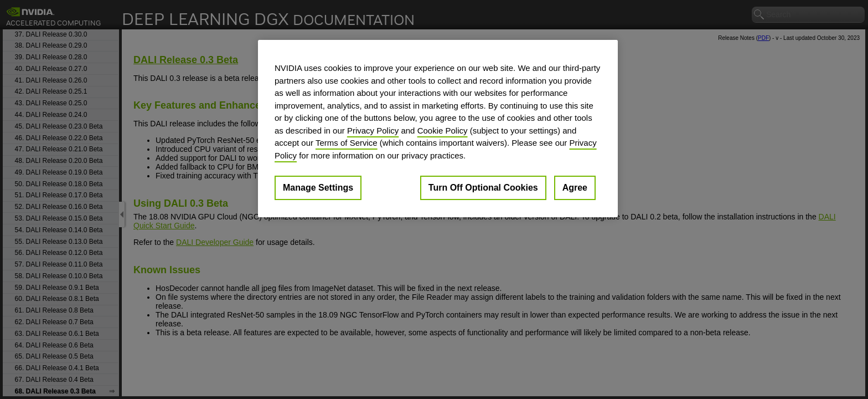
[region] (438, 129)
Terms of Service (347, 143)
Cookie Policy (443, 131)
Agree (575, 188)
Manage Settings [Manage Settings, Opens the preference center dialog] (318, 188)
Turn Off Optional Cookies (483, 188)
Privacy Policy (373, 131)
